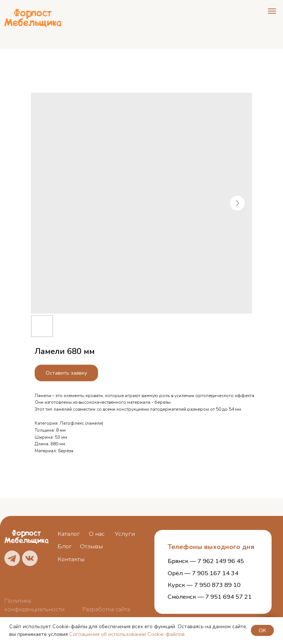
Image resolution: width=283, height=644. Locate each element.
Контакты (71, 559)
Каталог (69, 534)
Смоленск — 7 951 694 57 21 (210, 597)
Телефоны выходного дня (211, 547)
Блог (65, 546)
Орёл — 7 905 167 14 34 (203, 573)
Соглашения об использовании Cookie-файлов (127, 634)
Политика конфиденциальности (34, 605)
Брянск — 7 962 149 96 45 (206, 561)
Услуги (125, 534)
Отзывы (91, 546)
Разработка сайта (106, 609)
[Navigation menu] (272, 11)
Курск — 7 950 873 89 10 (204, 585)
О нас (97, 534)
